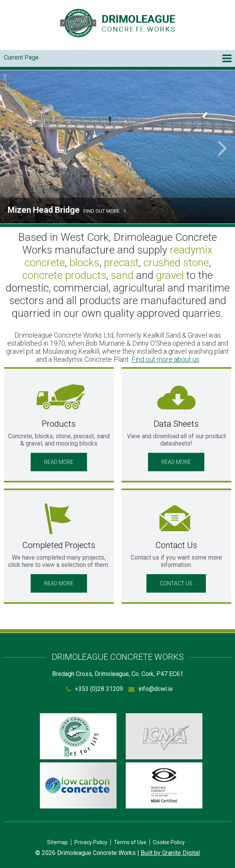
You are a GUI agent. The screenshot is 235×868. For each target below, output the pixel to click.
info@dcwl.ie (156, 689)
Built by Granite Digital (170, 853)
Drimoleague (118, 23)
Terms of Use (130, 842)
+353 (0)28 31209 (99, 689)
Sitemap (58, 842)
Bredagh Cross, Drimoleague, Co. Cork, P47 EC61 (118, 674)
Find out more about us (165, 359)
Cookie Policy (169, 842)
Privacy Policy (91, 842)
